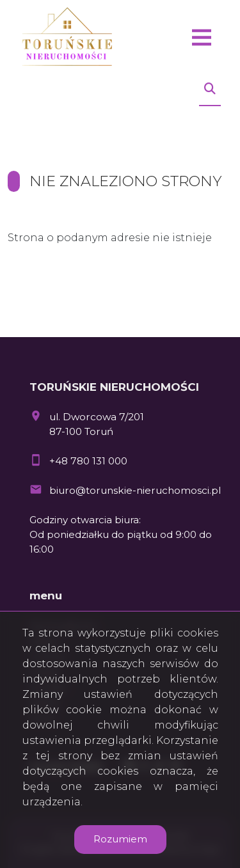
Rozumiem (120, 839)
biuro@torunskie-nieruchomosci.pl (135, 490)
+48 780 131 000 (88, 461)
